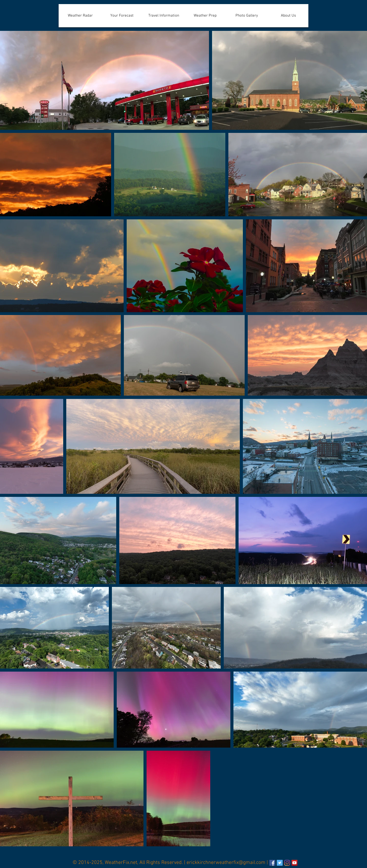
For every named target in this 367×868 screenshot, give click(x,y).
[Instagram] (287, 863)
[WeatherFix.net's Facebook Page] (272, 863)
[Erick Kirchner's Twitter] (280, 863)
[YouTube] (294, 863)
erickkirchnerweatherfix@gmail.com (226, 863)
